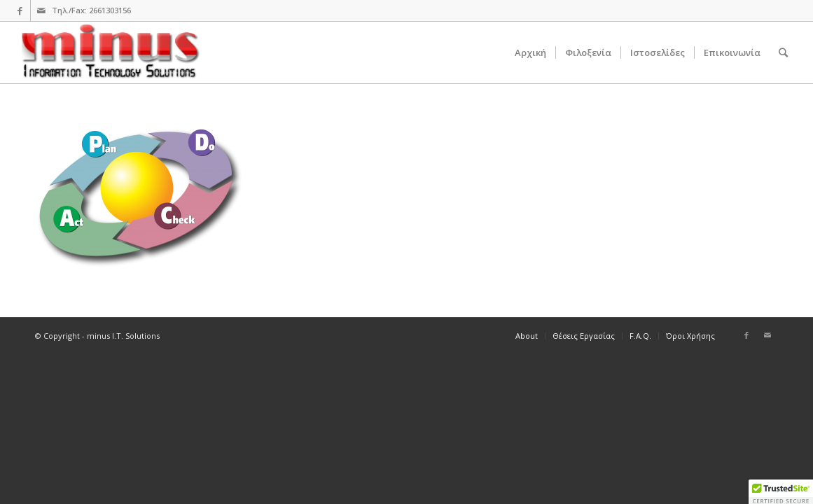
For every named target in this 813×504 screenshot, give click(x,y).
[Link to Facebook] (20, 10)
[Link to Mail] (41, 10)
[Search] (783, 52)
